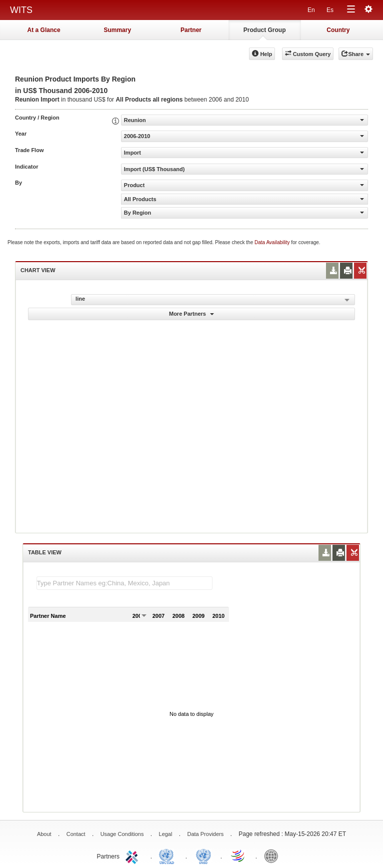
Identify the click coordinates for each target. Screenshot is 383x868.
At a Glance (44, 30)
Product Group (265, 30)
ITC (133, 855)
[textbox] (124, 583)
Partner (191, 30)
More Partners (191, 314)
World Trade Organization (238, 855)
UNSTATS (203, 855)
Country (338, 30)
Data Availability (273, 242)
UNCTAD (168, 855)
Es (330, 10)
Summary (117, 30)
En (311, 10)
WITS (21, 10)
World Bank (273, 855)
